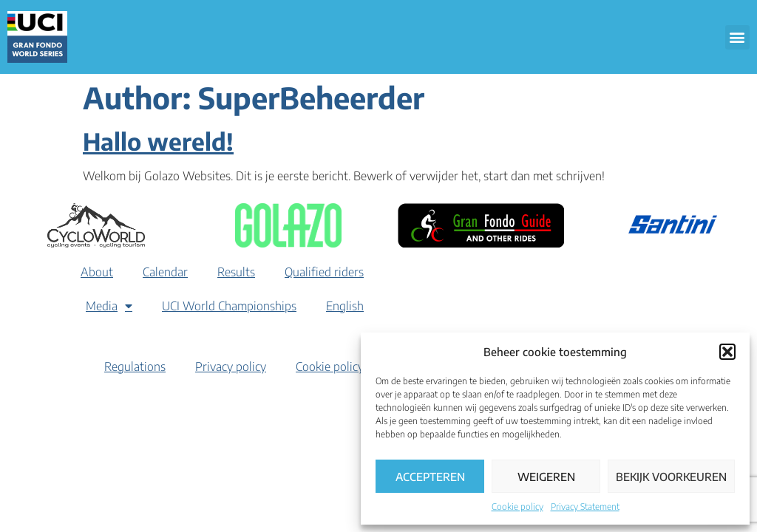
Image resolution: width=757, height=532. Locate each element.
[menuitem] (345, 306)
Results (236, 272)
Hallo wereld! (158, 141)
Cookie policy (517, 507)
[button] (727, 352)
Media (109, 306)
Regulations (135, 366)
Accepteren (430, 477)
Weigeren (546, 477)
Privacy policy (231, 366)
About (97, 272)
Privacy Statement (585, 507)
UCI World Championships (229, 306)
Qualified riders (324, 272)
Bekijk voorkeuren (671, 477)
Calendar (165, 272)
